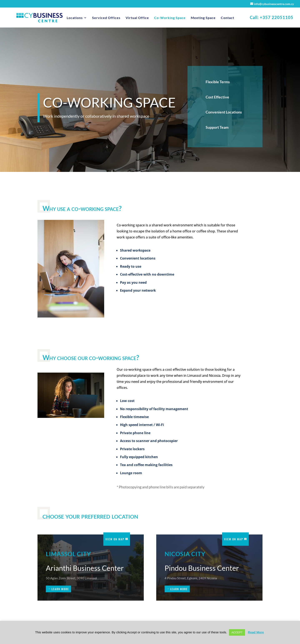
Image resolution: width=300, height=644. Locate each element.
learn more (60, 589)
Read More (256, 632)
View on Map (115, 539)
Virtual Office (137, 18)
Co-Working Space (170, 18)
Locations (75, 18)
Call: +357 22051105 (272, 18)
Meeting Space (203, 18)
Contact (227, 18)
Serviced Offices (106, 18)
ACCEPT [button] (237, 632)
